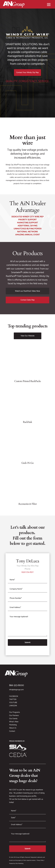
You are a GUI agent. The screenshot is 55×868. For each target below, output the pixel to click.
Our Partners (14, 715)
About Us (13, 728)
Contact (12, 731)
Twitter (13, 699)
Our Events (13, 719)
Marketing (13, 725)
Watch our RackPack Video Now (27, 291)
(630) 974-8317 (27, 572)
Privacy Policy (40, 860)
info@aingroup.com (16, 690)
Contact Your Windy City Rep (27, 72)
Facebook (14, 696)
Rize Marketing (19, 864)
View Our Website (28, 336)
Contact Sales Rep (28, 300)
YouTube (13, 703)
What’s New (14, 722)
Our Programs (15, 712)
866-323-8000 (17, 685)
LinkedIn (13, 706)
